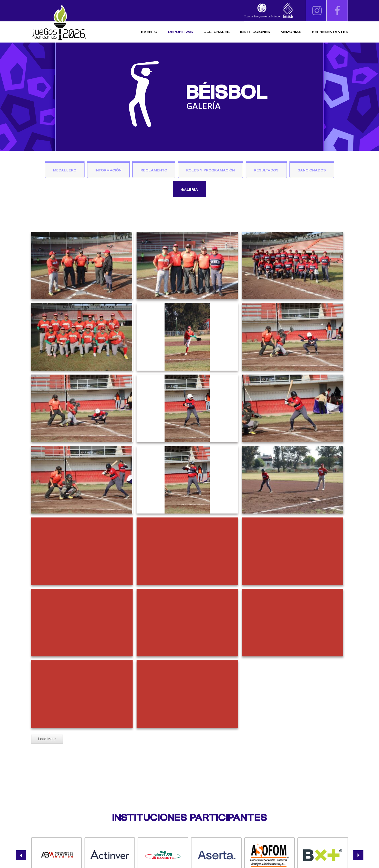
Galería (189, 190)
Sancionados (312, 170)
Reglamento (154, 170)
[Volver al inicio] (59, 23)
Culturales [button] (216, 32)
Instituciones (255, 32)
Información (108, 170)
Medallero (65, 170)
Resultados (266, 170)
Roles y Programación (210, 170)
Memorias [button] (291, 32)
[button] (21, 855)
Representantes (330, 32)
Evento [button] (149, 32)
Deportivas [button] (180, 32)
